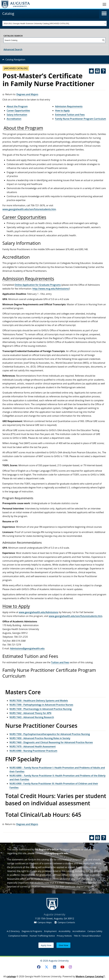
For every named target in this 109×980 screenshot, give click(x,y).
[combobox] (54, 23)
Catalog (8, 13)
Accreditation (14, 119)
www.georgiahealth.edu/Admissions (39, 612)
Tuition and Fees (60, 662)
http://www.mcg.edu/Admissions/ (51, 289)
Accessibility (65, 931)
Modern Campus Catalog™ (90, 976)
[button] (104, 13)
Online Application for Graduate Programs (38, 285)
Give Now (63, 945)
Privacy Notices (64, 936)
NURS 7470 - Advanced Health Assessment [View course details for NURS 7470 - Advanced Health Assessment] (33, 746)
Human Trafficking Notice (42, 936)
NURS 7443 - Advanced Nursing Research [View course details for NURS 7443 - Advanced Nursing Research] (32, 717)
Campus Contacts (65, 922)
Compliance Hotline (18, 936)
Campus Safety (95, 931)
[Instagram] (70, 967)
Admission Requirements (69, 106)
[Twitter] (47, 967)
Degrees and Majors (27, 94)
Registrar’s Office (49, 849)
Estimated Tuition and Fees (70, 115)
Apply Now (46, 945)
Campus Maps (43, 922)
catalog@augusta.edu (56, 853)
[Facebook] (39, 967)
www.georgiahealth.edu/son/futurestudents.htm (29, 209)
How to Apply (62, 111)
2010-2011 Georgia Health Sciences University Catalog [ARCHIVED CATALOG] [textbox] (36, 24)
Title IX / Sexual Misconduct (87, 936)
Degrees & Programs (32, 931)
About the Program (17, 106)
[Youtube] (62, 967)
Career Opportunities (18, 111)
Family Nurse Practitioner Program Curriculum (81, 119)
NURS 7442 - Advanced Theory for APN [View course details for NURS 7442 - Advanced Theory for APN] (30, 713)
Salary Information (17, 115)
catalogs (11, 976)
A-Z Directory (13, 931)
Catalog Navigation (15, 60)
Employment (50, 931)
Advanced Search (13, 49)
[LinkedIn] (54, 967)
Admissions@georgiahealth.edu (27, 648)
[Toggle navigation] (104, 4)
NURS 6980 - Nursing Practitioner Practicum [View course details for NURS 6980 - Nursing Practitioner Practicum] (33, 751)
